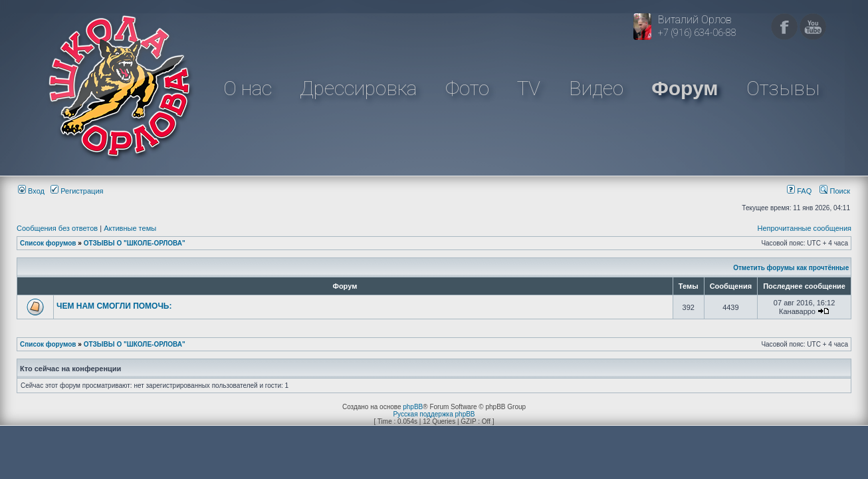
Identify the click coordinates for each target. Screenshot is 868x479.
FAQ (799, 191)
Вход (31, 191)
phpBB (413, 407)
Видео (596, 88)
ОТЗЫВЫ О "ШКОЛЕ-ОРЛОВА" (135, 243)
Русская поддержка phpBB (434, 414)
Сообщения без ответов (57, 228)
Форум (685, 88)
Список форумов (48, 243)
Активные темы (130, 228)
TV (529, 88)
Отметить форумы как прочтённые (791, 268)
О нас (248, 88)
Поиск (835, 191)
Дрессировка (358, 88)
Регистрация (77, 191)
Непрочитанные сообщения (804, 228)
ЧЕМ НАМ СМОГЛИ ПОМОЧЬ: (114, 306)
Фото (467, 88)
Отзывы (783, 88)
